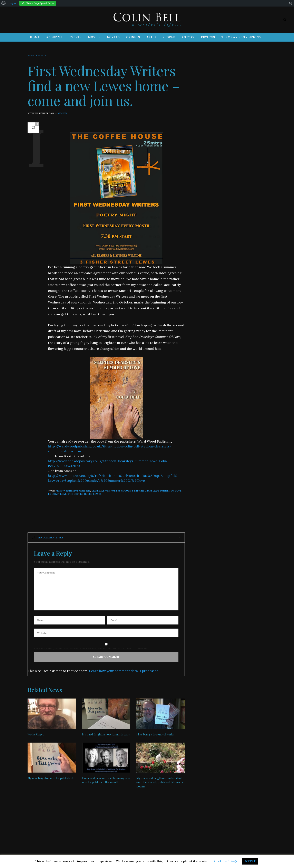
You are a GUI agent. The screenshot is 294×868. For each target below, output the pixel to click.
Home (35, 37)
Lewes (96, 491)
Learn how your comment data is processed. (124, 671)
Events (75, 37)
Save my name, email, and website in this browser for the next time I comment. (91, 649)
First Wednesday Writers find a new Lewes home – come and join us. (104, 85)
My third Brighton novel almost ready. (106, 734)
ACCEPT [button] (250, 861)
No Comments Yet (48, 538)
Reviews (208, 37)
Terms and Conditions (241, 37)
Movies (94, 37)
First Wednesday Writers (73, 491)
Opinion (133, 37)
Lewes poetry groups (116, 491)
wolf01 (62, 113)
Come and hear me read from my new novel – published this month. (106, 780)
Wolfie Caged (36, 734)
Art (150, 37)
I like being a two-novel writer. (156, 734)
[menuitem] (4, 3)
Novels (113, 37)
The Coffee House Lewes (85, 494)
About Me (55, 37)
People (169, 37)
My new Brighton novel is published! (50, 778)
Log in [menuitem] (12, 3)
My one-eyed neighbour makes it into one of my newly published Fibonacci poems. (160, 782)
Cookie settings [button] (226, 861)
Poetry (188, 37)
